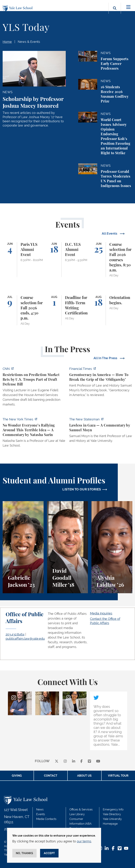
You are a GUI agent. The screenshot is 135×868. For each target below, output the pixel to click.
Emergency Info (113, 809)
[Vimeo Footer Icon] (120, 849)
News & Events (29, 42)
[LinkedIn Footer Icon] (107, 849)
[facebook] (81, 761)
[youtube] (98, 761)
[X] (57, 761)
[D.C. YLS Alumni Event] (68, 260)
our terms (84, 841)
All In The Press (106, 358)
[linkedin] (74, 761)
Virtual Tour (118, 776)
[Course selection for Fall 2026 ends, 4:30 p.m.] (23, 310)
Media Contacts (46, 819)
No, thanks (24, 853)
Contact (51, 776)
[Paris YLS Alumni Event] (23, 260)
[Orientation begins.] (112, 310)
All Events (110, 233)
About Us (84, 776)
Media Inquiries (101, 613)
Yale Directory (112, 814)
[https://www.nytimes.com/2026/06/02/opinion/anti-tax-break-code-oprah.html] (34, 433)
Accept (49, 853)
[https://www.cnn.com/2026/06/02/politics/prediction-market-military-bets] (34, 388)
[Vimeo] (89, 761)
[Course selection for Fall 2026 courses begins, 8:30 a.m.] (112, 260)
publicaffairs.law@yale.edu (25, 639)
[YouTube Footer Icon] (126, 849)
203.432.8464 (15, 634)
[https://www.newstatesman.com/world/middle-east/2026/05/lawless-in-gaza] (101, 431)
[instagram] (65, 761)
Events (41, 814)
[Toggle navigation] (128, 7)
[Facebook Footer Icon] (113, 849)
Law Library (77, 814)
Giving (17, 776)
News (40, 809)
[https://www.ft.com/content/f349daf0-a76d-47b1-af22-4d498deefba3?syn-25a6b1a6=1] (101, 383)
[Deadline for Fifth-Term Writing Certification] (68, 310)
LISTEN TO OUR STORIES (82, 489)
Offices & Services (81, 809)
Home (7, 42)
